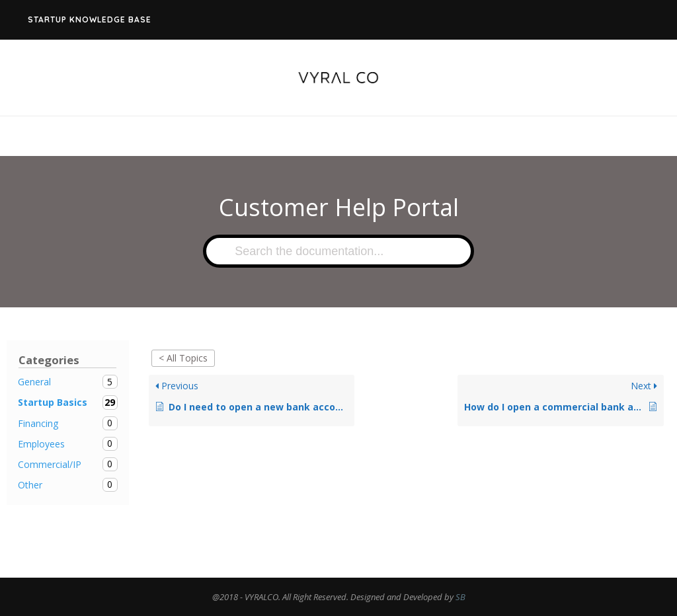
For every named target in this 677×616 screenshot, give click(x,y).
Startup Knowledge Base (90, 19)
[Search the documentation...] (338, 251)
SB (460, 597)
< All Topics (183, 358)
